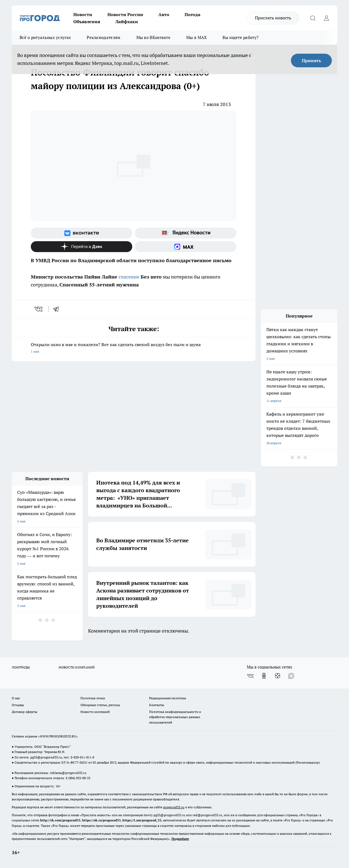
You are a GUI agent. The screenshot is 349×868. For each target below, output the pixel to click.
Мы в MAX (196, 37)
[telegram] (58, 309)
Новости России (125, 14)
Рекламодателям (103, 37)
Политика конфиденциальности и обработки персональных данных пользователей (175, 717)
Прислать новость (273, 18)
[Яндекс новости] (186, 233)
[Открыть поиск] (313, 18)
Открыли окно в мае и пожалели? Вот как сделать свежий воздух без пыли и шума (134, 348)
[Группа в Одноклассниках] (264, 676)
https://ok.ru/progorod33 (101, 820)
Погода (192, 14)
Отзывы (18, 705)
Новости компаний (95, 712)
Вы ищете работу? (240, 37)
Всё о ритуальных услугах (45, 37)
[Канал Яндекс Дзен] (82, 247)
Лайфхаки (127, 22)
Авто (164, 14)
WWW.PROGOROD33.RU (58, 736)
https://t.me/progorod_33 (142, 820)
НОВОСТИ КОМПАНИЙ (77, 667)
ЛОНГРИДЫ (21, 667)
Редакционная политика (168, 698)
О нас (16, 698)
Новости (83, 14)
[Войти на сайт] (326, 18)
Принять (312, 61)
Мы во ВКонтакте (154, 37)
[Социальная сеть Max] (186, 247)
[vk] (39, 309)
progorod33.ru (174, 807)
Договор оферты (25, 712)
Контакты (157, 705)
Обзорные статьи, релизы (100, 705)
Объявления (87, 22)
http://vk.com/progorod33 (60, 820)
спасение (129, 277)
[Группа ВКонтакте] (82, 233)
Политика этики (93, 698)
